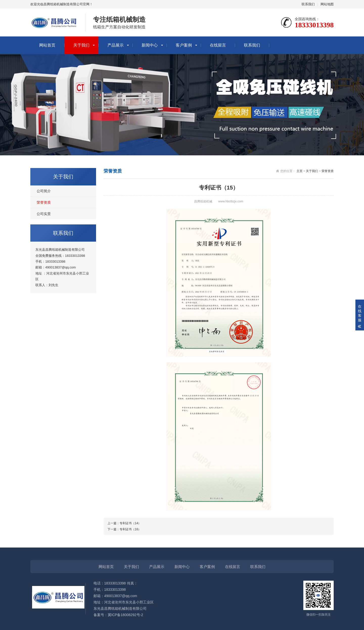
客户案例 (184, 45)
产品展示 (116, 45)
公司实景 (44, 214)
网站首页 (47, 45)
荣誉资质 (44, 202)
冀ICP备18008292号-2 (125, 615)
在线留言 (218, 45)
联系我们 (308, 4)
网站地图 (327, 4)
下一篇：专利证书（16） (124, 529)
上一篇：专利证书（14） (124, 523)
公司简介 (44, 191)
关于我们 (81, 45)
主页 (300, 171)
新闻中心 (150, 45)
